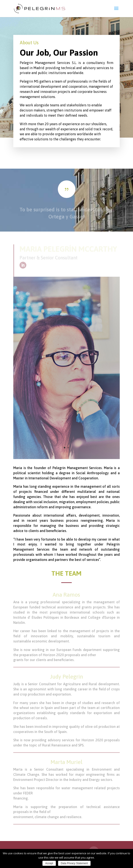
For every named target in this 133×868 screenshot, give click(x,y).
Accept (49, 863)
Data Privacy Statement (74, 863)
